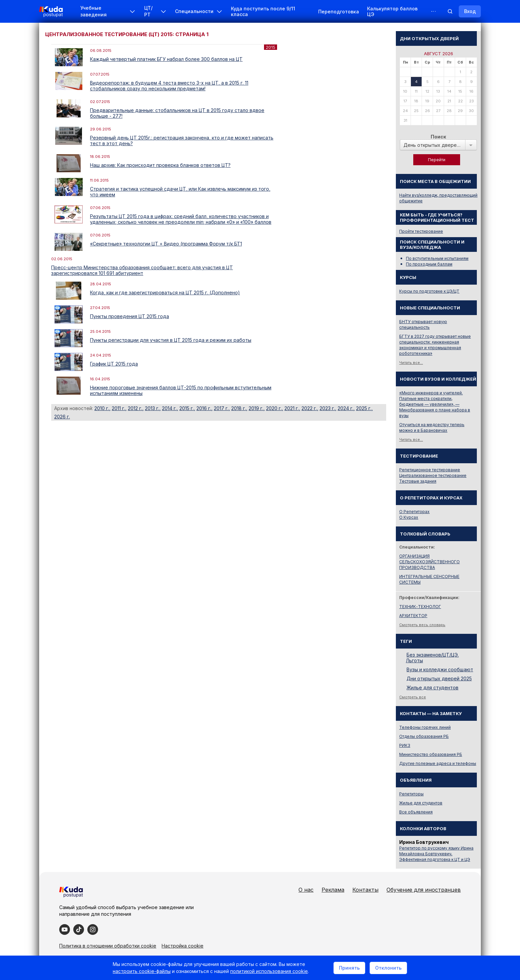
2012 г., (136, 408)
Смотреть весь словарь (422, 625)
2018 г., (239, 408)
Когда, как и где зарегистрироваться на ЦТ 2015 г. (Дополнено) (165, 292)
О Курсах (409, 517)
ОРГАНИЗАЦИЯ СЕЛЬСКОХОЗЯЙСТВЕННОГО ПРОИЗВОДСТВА (429, 562)
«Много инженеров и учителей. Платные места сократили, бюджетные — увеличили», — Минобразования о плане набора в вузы (435, 404)
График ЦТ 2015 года (114, 364)
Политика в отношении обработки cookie (108, 946)
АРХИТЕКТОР (413, 616)
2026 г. (62, 417)
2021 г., (292, 408)
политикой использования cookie (269, 971)
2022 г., (310, 408)
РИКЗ (405, 745)
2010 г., (102, 408)
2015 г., (187, 408)
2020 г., (275, 408)
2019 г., (257, 408)
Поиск (438, 137)
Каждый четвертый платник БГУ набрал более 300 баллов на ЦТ (166, 59)
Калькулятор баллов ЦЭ (392, 11)
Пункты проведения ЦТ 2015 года (129, 316)
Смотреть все (413, 697)
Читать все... (411, 363)
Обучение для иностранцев (424, 890)
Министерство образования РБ (431, 754)
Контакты (365, 890)
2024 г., (346, 408)
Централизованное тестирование (433, 475)
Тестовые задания (418, 481)
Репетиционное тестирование (430, 470)
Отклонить (388, 968)
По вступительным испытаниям (437, 258)
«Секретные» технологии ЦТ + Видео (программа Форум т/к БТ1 (166, 244)
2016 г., (204, 408)
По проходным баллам (429, 264)
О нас (306, 890)
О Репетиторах (414, 512)
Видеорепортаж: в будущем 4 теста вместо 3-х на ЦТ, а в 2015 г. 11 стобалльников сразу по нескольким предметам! (169, 86)
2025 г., (364, 408)
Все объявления (416, 812)
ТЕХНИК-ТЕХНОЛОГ (420, 607)
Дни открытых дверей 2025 (439, 678)
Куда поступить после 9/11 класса (263, 11)
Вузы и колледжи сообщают (440, 669)
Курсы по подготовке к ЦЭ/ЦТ (429, 291)
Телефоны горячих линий (425, 727)
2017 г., (222, 408)
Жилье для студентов (432, 688)
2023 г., (328, 408)
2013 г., (153, 408)
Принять (349, 968)
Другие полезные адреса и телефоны (438, 763)
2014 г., (170, 408)
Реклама (333, 890)
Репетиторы (411, 794)
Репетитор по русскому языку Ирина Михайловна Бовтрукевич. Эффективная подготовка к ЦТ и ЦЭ (436, 854)
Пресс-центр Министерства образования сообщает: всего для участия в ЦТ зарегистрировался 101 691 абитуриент (142, 270)
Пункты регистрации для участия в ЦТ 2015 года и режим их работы (171, 340)
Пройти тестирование (421, 231)
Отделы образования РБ (424, 736)
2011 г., (119, 408)
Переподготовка (339, 12)
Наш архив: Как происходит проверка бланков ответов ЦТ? (160, 165)
